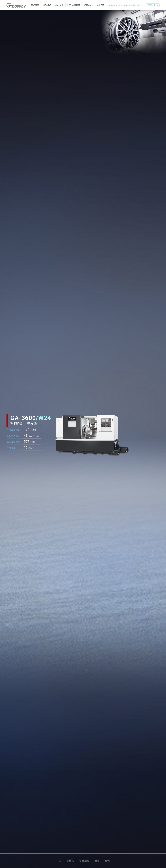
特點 (59, 861)
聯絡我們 (141, 5)
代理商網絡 (113, 5)
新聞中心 (88, 5)
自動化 (70, 861)
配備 (107, 861)
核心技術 (59, 5)
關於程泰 (35, 5)
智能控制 (84, 861)
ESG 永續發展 (74, 5)
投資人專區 (123, 5)
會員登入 (132, 5)
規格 (97, 861)
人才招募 (100, 5)
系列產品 (47, 5)
